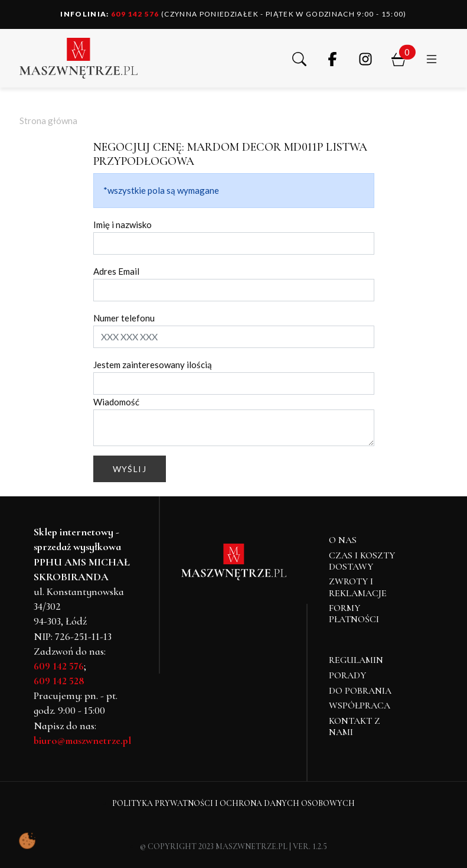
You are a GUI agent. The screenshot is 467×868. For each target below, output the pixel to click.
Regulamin (356, 660)
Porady (347, 675)
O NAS (343, 540)
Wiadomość (116, 402)
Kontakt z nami (355, 726)
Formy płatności (354, 614)
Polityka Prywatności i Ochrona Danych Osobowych (234, 803)
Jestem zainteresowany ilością (153, 365)
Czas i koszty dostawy (362, 561)
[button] (299, 58)
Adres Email (116, 271)
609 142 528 (59, 681)
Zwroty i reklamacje (358, 587)
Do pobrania (360, 691)
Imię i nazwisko (123, 225)
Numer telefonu (124, 318)
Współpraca (360, 706)
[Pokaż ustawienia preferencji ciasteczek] (27, 841)
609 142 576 (110, 14)
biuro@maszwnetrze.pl (82, 740)
